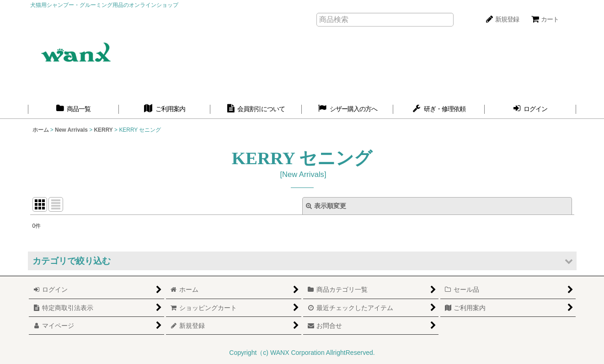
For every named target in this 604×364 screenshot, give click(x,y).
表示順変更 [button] (326, 206)
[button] (302, 261)
